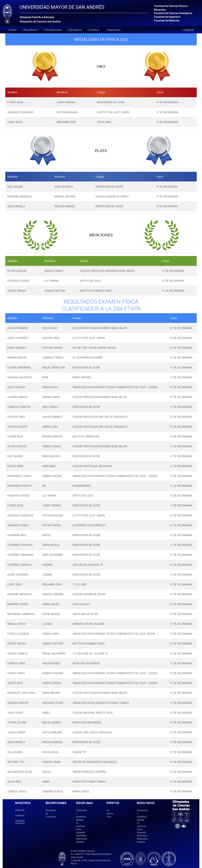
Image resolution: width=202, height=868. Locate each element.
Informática (81, 836)
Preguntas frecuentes (20, 822)
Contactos (20, 815)
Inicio (12, 30)
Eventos (93, 30)
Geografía (81, 832)
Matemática (82, 839)
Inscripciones (53, 30)
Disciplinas (75, 30)
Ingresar (188, 30)
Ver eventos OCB (110, 814)
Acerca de (20, 810)
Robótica (80, 842)
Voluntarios (113, 30)
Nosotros (29, 30)
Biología (80, 820)
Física (79, 829)
